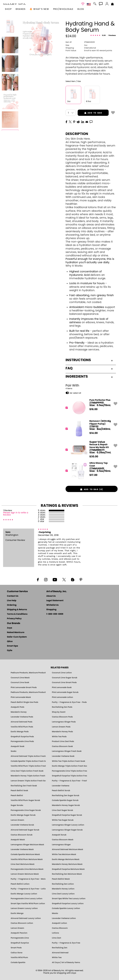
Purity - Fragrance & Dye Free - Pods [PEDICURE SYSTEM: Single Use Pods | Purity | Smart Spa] (69, 702)
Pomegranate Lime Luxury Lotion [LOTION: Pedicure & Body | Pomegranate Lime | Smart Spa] (26, 899)
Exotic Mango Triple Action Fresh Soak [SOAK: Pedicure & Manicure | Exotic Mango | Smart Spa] (69, 766)
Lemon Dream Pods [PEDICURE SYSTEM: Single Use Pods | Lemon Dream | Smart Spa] (61, 727)
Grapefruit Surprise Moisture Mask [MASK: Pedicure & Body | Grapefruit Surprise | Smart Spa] (68, 869)
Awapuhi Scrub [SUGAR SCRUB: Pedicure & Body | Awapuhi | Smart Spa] (59, 835)
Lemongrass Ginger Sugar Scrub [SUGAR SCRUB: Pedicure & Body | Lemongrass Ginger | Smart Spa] (67, 830)
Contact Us (13, 596)
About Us (51, 596)
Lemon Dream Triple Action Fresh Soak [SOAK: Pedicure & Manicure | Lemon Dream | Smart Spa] (28, 781)
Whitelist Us (52, 605)
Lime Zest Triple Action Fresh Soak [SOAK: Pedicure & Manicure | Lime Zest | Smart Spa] (27, 771)
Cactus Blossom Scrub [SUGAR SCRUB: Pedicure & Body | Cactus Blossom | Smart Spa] (22, 835)
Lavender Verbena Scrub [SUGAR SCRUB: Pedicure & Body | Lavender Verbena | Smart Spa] (22, 825)
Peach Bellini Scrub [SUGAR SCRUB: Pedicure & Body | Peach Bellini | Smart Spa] (61, 790)
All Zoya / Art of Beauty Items (66, 962)
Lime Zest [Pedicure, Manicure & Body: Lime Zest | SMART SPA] (56, 938)
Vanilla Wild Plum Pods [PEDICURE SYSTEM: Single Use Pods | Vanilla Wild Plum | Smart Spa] (22, 727)
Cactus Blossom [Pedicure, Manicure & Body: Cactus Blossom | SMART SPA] (60, 928)
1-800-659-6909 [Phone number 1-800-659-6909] (55, 614)
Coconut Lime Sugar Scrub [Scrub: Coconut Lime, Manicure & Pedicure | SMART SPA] (65, 678)
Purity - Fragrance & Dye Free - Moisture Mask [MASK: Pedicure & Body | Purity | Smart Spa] (28, 879)
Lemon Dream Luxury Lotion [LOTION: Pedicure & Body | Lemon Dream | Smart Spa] (24, 908)
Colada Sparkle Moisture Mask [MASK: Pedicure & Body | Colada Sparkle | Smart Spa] (25, 854)
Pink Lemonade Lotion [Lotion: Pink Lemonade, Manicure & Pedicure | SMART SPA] (62, 697)
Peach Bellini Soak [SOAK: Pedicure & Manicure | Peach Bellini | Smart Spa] (19, 790)
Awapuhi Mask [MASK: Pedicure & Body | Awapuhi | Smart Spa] (18, 840)
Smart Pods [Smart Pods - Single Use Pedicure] (16, 948)
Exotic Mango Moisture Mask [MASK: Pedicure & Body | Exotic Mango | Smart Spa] (66, 859)
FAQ (89, 368)
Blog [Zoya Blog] (81, 9)
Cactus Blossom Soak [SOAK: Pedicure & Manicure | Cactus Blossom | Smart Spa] (62, 746)
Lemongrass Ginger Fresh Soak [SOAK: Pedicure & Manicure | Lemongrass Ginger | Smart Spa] (67, 751)
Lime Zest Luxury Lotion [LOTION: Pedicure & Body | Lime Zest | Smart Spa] (63, 894)
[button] (14, 4)
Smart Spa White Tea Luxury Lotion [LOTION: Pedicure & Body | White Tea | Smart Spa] (69, 899)
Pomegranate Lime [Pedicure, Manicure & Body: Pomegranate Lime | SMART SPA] (20, 938)
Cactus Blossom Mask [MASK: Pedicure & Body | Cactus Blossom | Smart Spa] (63, 840)
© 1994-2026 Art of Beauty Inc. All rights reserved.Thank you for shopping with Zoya (60, 972)
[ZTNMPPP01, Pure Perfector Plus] (91, 408)
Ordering (12, 605)
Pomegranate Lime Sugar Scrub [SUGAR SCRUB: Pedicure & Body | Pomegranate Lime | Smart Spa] (26, 810)
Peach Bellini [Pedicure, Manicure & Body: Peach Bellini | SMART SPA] (17, 795)
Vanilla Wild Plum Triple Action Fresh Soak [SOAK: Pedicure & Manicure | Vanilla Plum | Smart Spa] (28, 766)
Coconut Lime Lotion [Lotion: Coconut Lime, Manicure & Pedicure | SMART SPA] (62, 673)
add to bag (90, 113)
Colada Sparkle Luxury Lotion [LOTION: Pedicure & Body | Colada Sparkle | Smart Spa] (66, 908)
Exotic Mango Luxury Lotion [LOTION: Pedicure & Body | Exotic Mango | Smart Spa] (24, 894)
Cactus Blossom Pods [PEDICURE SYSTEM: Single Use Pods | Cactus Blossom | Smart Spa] (62, 717)
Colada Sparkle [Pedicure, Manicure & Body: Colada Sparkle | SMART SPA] (18, 962)
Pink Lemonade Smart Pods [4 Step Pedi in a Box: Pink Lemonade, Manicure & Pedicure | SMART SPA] (24, 687)
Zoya (10, 628)
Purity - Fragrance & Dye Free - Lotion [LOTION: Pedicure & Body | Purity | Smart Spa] (28, 889)
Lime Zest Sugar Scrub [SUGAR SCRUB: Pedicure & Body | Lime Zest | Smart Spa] (62, 810)
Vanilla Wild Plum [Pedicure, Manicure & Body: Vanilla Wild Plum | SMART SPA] (19, 957)
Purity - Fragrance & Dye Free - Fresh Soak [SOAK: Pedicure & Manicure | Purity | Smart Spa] (69, 781)
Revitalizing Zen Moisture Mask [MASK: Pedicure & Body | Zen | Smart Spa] (67, 874)
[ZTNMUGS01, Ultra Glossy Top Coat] (91, 471)
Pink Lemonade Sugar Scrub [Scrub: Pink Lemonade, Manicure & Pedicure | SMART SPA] (65, 692)
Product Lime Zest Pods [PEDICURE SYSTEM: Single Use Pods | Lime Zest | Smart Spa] (63, 741)
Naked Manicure (16, 632)
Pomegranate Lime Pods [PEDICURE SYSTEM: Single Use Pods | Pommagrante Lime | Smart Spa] (22, 741)
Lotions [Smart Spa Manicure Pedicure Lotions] (55, 933)
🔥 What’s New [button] (39, 9)
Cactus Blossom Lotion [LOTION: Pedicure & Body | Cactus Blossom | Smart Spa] (22, 923)
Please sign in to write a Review (16, 514)
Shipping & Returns (17, 610)
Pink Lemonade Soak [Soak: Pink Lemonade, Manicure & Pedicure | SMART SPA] (62, 687)
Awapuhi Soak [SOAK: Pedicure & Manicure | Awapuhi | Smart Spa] (18, 746)
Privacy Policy (14, 619)
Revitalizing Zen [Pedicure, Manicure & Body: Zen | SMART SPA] (60, 948)
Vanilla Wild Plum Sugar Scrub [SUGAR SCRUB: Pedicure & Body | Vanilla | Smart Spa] (25, 800)
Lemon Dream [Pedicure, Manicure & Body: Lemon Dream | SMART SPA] (17, 928)
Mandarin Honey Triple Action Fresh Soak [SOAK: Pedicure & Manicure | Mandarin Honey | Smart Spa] (28, 776)
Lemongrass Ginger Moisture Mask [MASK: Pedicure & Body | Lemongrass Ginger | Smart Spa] (27, 845)
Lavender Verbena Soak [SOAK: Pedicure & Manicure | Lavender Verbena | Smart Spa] (63, 756)
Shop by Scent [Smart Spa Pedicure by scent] (59, 712)
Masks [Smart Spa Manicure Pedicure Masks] (55, 913)
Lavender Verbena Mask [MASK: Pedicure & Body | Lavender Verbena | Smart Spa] (22, 849)
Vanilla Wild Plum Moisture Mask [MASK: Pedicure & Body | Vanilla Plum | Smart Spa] (27, 859)
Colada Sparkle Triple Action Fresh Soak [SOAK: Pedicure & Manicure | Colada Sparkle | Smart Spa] (28, 761)
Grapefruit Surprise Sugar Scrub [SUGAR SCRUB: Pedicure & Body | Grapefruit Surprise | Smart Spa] (67, 815)
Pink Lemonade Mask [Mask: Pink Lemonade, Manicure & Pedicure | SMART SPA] (21, 697)
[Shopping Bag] (112, 4)
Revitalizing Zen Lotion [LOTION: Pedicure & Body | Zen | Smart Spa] (63, 884)
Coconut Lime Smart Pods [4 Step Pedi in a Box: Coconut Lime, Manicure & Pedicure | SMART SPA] (64, 682)
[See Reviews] (103, 36)
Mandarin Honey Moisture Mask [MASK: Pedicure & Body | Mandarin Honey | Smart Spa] (67, 864)
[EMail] (87, 122)
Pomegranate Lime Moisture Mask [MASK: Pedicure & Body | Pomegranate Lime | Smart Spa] (27, 869)
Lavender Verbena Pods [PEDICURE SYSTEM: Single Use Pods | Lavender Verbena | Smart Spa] (22, 717)
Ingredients (89, 377)
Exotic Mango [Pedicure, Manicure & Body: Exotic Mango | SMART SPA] (17, 913)
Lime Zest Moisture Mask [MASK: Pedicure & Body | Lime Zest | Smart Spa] (23, 864)
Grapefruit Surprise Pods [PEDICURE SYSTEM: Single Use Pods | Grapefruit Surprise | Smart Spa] (22, 737)
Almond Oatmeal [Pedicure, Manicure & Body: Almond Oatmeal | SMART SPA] (60, 953)
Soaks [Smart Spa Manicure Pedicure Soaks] (14, 751)
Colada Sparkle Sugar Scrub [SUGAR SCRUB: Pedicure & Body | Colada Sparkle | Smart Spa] (65, 800)
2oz (76, 45)
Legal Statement (55, 601)
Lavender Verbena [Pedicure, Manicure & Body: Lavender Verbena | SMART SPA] (61, 786)
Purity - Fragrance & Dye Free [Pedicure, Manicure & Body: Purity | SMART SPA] (66, 943)
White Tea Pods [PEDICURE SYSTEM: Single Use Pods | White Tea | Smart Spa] (59, 737)
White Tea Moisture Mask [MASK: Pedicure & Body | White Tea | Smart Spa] (64, 854)
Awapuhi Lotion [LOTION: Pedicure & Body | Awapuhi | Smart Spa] (59, 923)
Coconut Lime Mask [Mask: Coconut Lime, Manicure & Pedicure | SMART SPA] (20, 678)
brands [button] (21, 9)
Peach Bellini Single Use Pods (24, 702)
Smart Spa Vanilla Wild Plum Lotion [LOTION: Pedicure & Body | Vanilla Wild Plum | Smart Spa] (28, 904)
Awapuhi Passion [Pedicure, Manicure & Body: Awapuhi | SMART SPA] (19, 933)
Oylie (10, 651)
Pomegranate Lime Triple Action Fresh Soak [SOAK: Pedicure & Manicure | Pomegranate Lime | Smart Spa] (69, 771)
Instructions (89, 360)
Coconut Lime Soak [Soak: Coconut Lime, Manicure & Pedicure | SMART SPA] (20, 682)
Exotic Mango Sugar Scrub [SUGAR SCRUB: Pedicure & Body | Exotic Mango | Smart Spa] (23, 815)
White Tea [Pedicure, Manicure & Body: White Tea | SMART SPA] (57, 957)
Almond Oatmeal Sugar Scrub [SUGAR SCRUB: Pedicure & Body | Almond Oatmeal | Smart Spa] (25, 830)
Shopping (51, 610)
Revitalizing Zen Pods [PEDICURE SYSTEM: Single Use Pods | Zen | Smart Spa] (62, 707)
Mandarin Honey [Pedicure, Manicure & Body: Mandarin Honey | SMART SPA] (19, 712)
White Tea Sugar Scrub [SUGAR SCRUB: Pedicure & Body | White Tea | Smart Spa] (63, 820)
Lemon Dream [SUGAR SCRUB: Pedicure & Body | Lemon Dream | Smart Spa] (17, 820)
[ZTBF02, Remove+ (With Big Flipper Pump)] (91, 429)
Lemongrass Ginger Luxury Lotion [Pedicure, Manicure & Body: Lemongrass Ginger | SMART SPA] (68, 825)
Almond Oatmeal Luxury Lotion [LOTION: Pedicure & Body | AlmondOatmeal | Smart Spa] (26, 918)
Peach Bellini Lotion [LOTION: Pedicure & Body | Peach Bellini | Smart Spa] (20, 884)
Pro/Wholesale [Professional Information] (63, 9)
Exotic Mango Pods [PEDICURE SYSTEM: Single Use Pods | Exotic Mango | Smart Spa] (20, 732)
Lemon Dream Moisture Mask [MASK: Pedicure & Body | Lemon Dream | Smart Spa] (25, 874)
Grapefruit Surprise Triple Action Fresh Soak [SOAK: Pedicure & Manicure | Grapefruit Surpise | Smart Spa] (69, 776)
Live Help (12, 601)
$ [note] (93, 409)
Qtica (10, 641)
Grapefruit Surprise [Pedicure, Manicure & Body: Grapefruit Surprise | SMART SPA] (20, 943)
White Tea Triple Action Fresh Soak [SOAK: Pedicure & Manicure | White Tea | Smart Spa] (68, 761)
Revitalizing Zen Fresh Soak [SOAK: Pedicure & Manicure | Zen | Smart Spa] (24, 786)
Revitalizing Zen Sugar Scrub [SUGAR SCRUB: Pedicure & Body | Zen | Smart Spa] (66, 795)
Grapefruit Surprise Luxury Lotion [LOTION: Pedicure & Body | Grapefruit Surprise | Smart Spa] (68, 904)
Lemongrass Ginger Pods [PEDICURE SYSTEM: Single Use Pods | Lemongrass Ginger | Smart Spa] (64, 722)
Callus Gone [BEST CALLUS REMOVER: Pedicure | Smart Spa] (17, 953)
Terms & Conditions (17, 614)
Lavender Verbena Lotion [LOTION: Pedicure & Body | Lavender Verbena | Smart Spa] (64, 918)
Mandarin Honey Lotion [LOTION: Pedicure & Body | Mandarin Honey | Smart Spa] (63, 889)
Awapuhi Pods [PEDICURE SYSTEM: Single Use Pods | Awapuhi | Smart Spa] (18, 707)
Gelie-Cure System (17, 637)
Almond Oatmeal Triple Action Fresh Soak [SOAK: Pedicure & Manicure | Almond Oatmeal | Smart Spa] (28, 756)
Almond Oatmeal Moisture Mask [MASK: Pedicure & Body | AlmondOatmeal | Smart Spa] (67, 849)
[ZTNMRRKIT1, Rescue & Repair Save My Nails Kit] (91, 450)
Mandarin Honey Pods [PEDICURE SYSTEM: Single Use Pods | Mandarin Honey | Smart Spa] (62, 732)
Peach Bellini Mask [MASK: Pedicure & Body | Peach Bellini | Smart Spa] (61, 879)
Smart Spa (12, 646)
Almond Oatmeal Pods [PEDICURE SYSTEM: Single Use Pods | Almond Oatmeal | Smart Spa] (22, 722)
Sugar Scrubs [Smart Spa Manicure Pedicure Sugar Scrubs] (17, 805)
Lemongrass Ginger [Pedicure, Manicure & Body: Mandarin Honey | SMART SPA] (61, 845)
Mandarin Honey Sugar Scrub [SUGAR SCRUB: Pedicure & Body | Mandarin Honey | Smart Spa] (66, 805)
